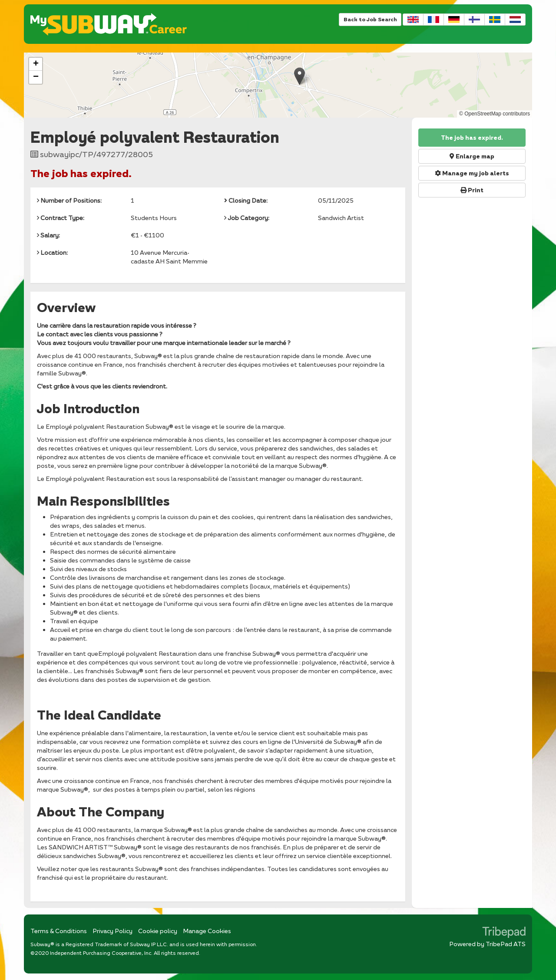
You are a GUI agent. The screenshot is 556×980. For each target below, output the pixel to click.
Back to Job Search (370, 19)
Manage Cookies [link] (207, 931)
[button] (300, 76)
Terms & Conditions (59, 931)
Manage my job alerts (472, 173)
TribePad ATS (506, 944)
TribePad (504, 933)
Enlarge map (472, 156)
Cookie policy (158, 931)
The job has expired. (472, 138)
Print (472, 190)
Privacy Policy (113, 931)
